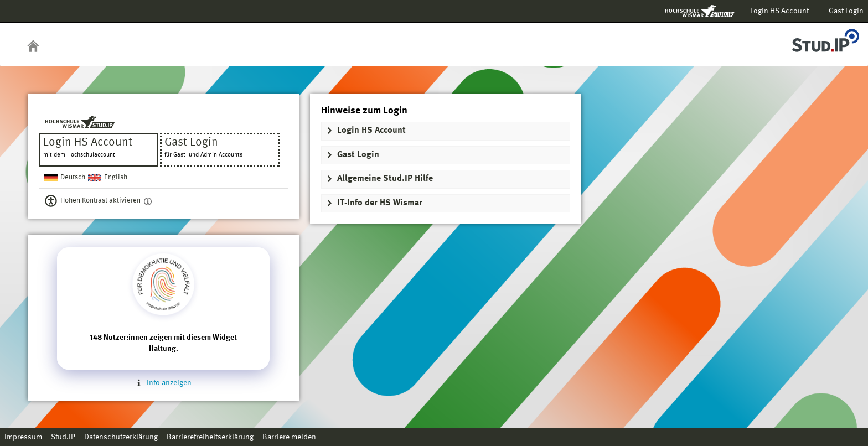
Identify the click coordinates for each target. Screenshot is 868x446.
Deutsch (73, 177)
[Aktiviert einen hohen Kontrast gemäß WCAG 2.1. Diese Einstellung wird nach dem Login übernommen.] (148, 201)
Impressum (23, 437)
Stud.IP (63, 437)
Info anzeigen (163, 383)
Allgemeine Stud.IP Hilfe (385, 179)
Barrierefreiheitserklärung (210, 437)
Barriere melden (289, 437)
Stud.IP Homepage (825, 37)
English (116, 177)
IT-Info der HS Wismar (380, 203)
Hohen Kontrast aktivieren (100, 201)
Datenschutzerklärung (121, 437)
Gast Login (846, 11)
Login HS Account (779, 11)
